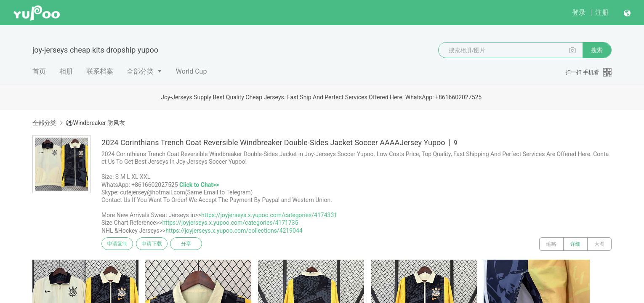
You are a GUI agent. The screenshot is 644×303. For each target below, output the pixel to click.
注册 (602, 12)
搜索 (597, 50)
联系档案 (100, 71)
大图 (599, 244)
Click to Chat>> (199, 185)
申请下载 (157, 244)
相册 (66, 71)
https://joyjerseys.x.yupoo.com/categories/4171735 (230, 223)
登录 (579, 12)
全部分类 (140, 71)
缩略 (551, 244)
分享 (195, 244)
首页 (39, 71)
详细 (575, 244)
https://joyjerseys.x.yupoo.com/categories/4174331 (269, 215)
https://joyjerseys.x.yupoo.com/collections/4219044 (234, 231)
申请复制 (119, 244)
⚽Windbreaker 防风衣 (95, 123)
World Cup (192, 71)
